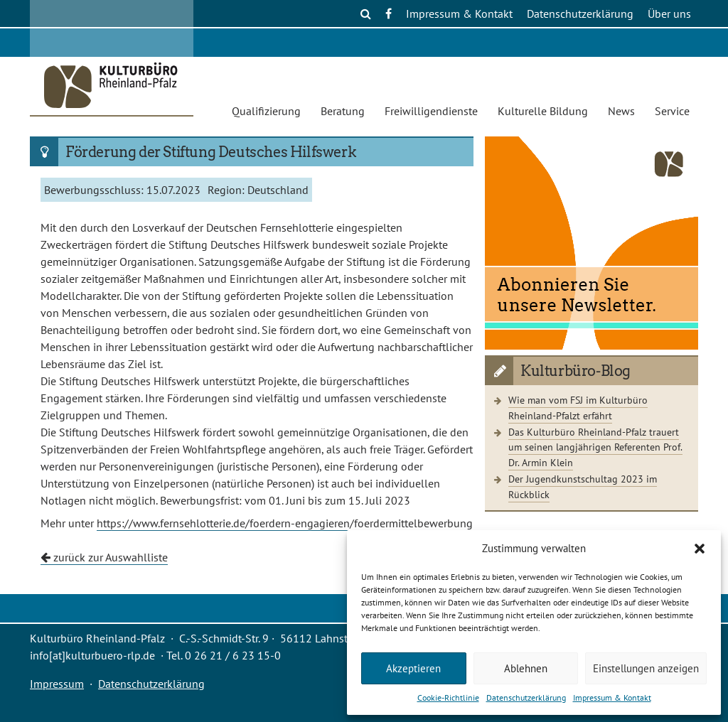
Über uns (669, 14)
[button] (700, 549)
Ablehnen (526, 668)
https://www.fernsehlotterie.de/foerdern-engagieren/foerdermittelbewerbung (285, 523)
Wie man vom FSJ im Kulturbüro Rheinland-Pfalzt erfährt (578, 408)
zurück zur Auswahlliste (104, 557)
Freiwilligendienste (431, 111)
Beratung (343, 111)
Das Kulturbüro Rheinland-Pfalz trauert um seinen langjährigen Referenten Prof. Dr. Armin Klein (595, 447)
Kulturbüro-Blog (576, 371)
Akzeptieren (413, 668)
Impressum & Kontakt (612, 697)
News (621, 111)
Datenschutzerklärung (526, 697)
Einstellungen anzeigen (646, 668)
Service (672, 111)
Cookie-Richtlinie (448, 697)
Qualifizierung (266, 111)
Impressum (57, 684)
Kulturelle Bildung (543, 111)
